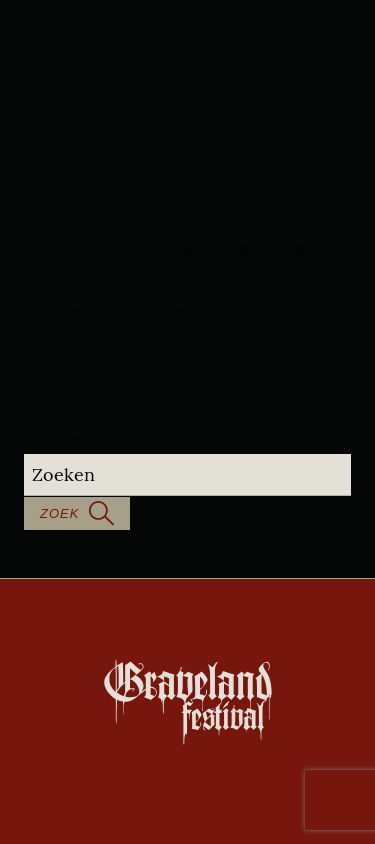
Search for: (57, 440)
